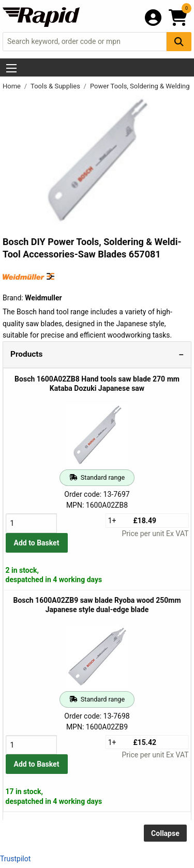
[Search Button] (179, 42)
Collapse (165, 833)
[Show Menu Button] (11, 68)
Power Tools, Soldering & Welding (141, 86)
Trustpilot (15, 859)
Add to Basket (37, 543)
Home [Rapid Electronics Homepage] (12, 86)
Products (26, 354)
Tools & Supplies (56, 86)
